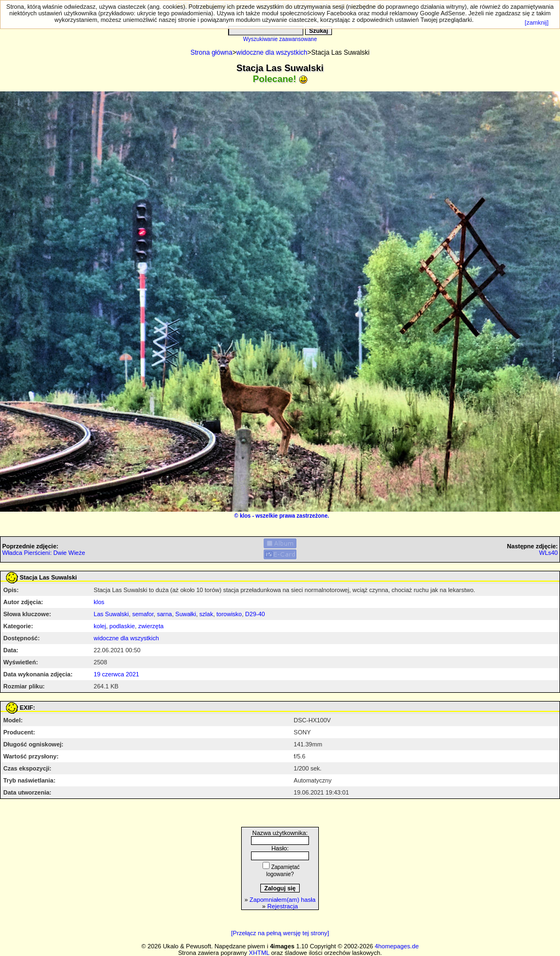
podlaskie (122, 626)
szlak (206, 614)
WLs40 (549, 553)
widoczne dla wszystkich (272, 53)
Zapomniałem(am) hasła (282, 900)
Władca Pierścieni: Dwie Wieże (44, 553)
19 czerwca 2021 (116, 674)
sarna (165, 614)
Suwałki (186, 614)
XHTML (259, 953)
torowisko (229, 614)
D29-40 (255, 614)
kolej (100, 626)
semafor (143, 614)
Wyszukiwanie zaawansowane (280, 39)
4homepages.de (396, 946)
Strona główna (211, 53)
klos (245, 516)
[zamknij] (537, 22)
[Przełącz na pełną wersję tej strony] (280, 933)
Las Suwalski (111, 614)
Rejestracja (283, 906)
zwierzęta (151, 626)
